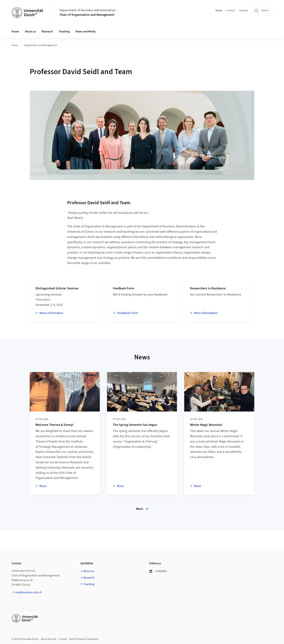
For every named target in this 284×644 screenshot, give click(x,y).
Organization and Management (40, 45)
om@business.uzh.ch (29, 592)
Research (89, 578)
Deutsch (244, 11)
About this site (49, 639)
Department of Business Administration (88, 10)
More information (51, 313)
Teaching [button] (64, 32)
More (43, 486)
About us (89, 571)
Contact (231, 11)
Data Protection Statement (84, 639)
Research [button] (47, 32)
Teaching (89, 584)
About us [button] (30, 32)
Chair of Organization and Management (87, 15)
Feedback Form (127, 313)
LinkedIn (158, 571)
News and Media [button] (86, 32)
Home (219, 11)
